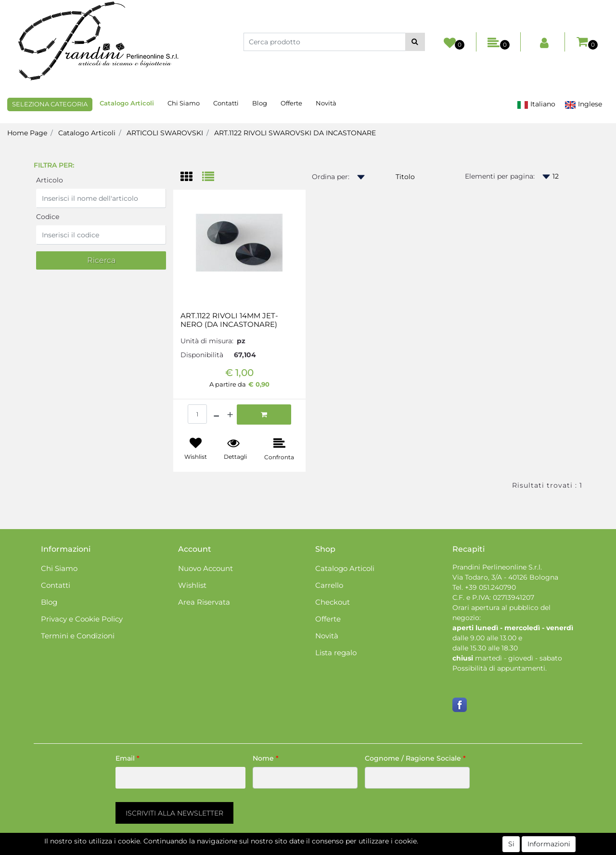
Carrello (329, 585)
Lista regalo (336, 653)
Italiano (536, 104)
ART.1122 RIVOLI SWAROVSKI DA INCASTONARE (295, 133)
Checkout (333, 602)
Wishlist (192, 585)
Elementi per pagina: (500, 176)
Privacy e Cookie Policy (82, 619)
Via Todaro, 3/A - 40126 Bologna (505, 577)
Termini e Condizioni (78, 636)
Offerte (291, 103)
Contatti (226, 103)
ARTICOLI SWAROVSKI (165, 133)
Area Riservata (204, 602)
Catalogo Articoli (127, 103)
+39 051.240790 (490, 587)
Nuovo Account (205, 568)
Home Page (27, 133)
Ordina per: (331, 177)
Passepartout (349, 850)
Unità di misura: (207, 341)
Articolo (50, 180)
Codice (48, 217)
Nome (266, 758)
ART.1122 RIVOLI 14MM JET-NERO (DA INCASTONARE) (229, 320)
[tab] (191, 177)
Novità (326, 103)
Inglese (583, 104)
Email (128, 758)
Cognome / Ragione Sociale (415, 758)
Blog (260, 103)
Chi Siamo (184, 103)
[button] (415, 42)
